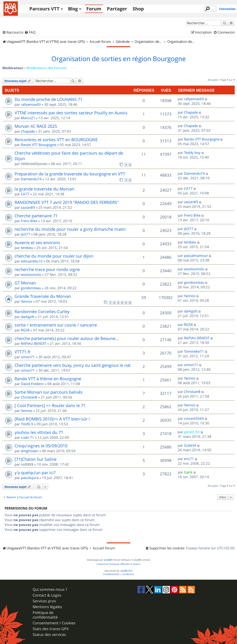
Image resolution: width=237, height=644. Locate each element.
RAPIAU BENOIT (34, 343)
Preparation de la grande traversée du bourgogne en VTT (70, 174)
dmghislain (30, 451)
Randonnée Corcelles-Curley (42, 311)
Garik (188, 472)
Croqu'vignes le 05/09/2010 (41, 446)
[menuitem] (30, 32)
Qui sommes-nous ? (50, 590)
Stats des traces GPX (51, 629)
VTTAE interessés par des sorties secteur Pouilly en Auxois (71, 113)
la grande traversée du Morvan (44, 189)
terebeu (27, 248)
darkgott (28, 317)
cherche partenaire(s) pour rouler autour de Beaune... (67, 338)
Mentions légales (47, 607)
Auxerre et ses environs (37, 243)
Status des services (49, 635)
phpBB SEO (127, 571)
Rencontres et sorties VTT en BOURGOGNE (56, 140)
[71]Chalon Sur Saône (36, 459)
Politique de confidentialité (45, 615)
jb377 (25, 234)
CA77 (25, 194)
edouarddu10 (32, 261)
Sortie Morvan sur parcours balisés (49, 392)
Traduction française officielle (113, 564)
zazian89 (28, 207)
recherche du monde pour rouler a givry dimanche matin (70, 229)
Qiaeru (137, 564)
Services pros (44, 601)
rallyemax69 (31, 104)
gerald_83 (192, 432)
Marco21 (28, 118)
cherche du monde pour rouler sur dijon (54, 256)
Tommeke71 (194, 351)
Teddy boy (192, 152)
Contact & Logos (47, 595)
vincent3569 (194, 418)
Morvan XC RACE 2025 (36, 126)
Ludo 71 (27, 437)
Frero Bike (29, 221)
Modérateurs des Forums (46, 68)
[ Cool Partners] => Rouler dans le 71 (50, 405)
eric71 (189, 459)
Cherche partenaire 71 (36, 216)
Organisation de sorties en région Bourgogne (119, 59)
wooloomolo (31, 274)
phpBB (107, 560)
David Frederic (32, 384)
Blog (73, 9)
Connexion (227, 9)
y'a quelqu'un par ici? (35, 473)
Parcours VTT (44, 9)
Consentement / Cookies (54, 623)
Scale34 (190, 445)
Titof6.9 (27, 424)
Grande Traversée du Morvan (43, 296)
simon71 (28, 357)
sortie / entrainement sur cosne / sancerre (56, 325)
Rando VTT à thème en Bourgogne (48, 379)
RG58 (25, 330)
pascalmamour (196, 255)
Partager (117, 9)
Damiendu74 (31, 179)
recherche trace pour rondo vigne (47, 269)
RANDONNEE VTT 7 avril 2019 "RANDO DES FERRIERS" (67, 202)
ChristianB (29, 397)
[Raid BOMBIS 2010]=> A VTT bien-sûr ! (52, 419)
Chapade (191, 112)
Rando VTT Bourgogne (39, 145)
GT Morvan (25, 283)
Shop (138, 9)
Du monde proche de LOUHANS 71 (48, 99)
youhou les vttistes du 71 (39, 432)
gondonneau (31, 288)
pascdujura (30, 478)
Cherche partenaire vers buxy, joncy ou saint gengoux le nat (73, 365)
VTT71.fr (23, 352)
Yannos (27, 301)
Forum (94, 9)
